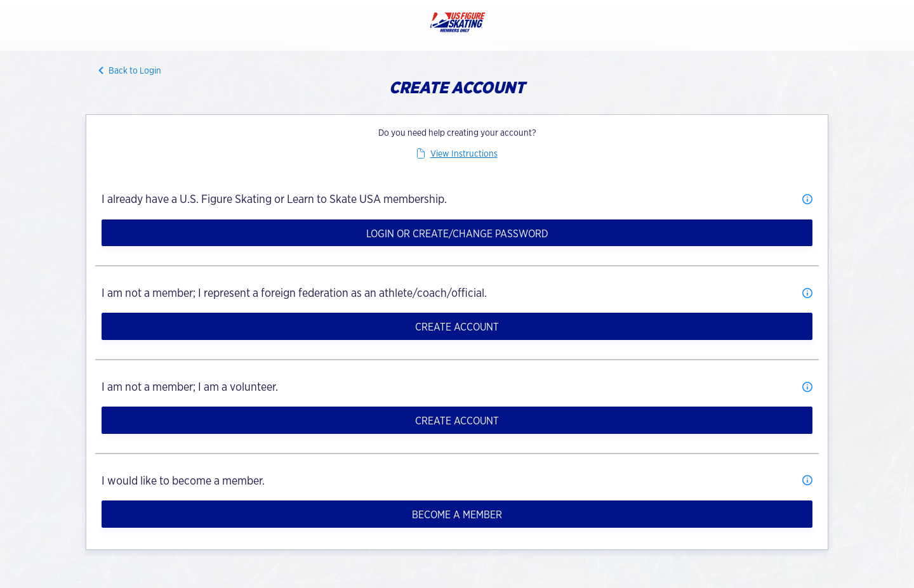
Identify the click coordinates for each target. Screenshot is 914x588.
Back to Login (135, 70)
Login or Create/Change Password (457, 234)
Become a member (457, 515)
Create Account (457, 327)
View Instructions (464, 154)
